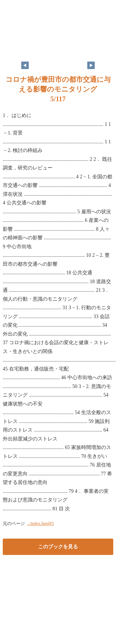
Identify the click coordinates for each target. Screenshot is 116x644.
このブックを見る (58, 547)
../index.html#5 (40, 523)
